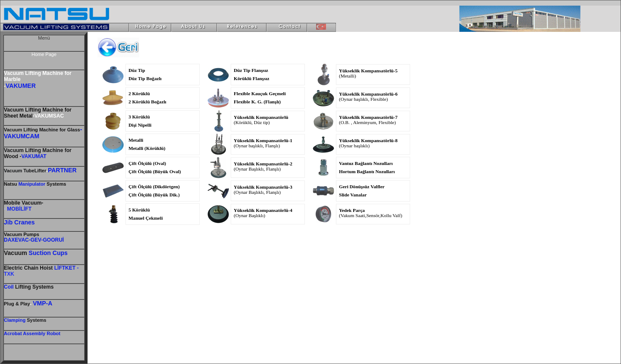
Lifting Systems (29, 287)
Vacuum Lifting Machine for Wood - (38, 153)
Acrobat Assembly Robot (32, 333)
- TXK (41, 271)
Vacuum (22, 234)
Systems (36, 320)
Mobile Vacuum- (24, 203)
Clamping (15, 320)
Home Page (44, 54)
